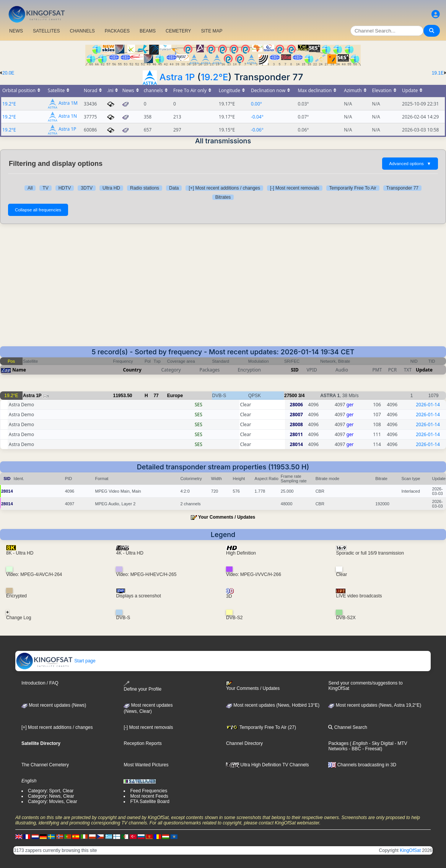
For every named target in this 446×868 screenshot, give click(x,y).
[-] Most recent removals (295, 188)
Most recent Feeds (149, 796)
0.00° (256, 104)
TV (45, 188)
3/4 (302, 396)
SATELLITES (46, 31)
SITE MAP (212, 31)
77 (156, 396)
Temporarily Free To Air (353, 188)
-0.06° (257, 130)
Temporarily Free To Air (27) (261, 727)
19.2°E (215, 77)
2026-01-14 (428, 405)
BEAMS (148, 31)
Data (174, 188)
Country (132, 370)
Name (19, 370)
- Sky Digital (380, 743)
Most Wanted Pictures (146, 765)
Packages (338, 743)
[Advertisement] (223, 289)
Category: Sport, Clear (51, 791)
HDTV (65, 188)
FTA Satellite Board (150, 801)
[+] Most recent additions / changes (224, 188)
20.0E (8, 73)
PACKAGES (117, 31)
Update (424, 370)
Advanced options (410, 164)
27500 (291, 396)
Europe (175, 396)
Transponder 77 (402, 188)
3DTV (87, 188)
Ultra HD (111, 188)
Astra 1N (68, 116)
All (30, 188)
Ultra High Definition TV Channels (268, 765)
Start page (56, 661)
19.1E (438, 73)
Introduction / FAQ (40, 683)
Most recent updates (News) (54, 705)
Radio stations (145, 188)
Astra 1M (68, 103)
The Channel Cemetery (45, 765)
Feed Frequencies (149, 791)
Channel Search (348, 727)
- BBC (354, 749)
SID (295, 370)
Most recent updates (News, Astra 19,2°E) (375, 705)
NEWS (16, 31)
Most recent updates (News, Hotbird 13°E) (273, 705)
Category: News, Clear (51, 796)
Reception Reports (142, 743)
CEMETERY (178, 31)
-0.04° (257, 117)
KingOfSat (410, 850)
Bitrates (223, 197)
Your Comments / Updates (227, 517)
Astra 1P (177, 77)
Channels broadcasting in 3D (362, 765)
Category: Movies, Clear (53, 801)
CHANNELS (82, 31)
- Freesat (371, 749)
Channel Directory (244, 743)
